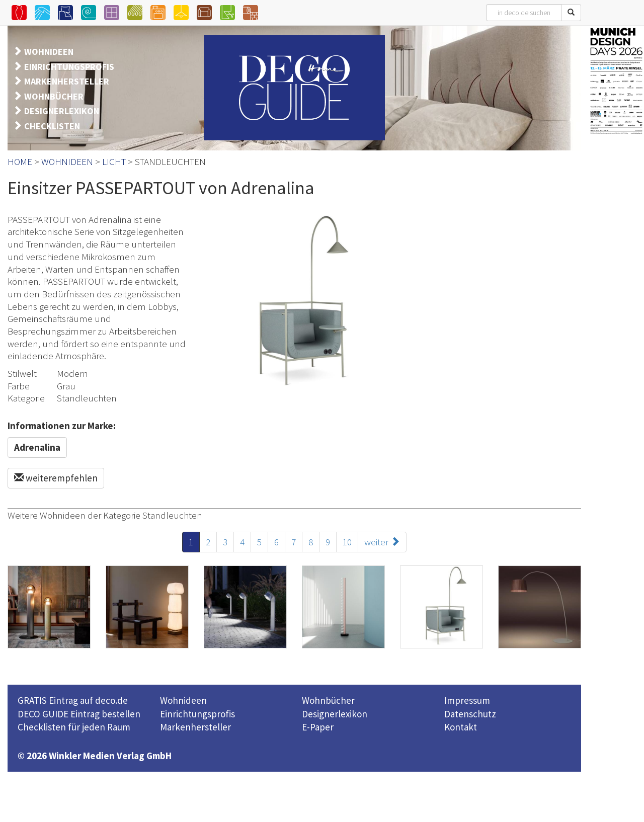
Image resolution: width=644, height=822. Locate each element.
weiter (382, 542)
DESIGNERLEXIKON (62, 111)
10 (347, 542)
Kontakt (461, 727)
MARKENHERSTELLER (67, 81)
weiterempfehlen (56, 478)
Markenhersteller (195, 727)
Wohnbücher (328, 700)
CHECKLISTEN (52, 126)
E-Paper (318, 727)
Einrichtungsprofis (197, 714)
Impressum (467, 700)
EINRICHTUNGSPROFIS (69, 67)
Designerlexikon (335, 714)
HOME (20, 161)
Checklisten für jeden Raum (74, 727)
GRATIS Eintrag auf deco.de (73, 700)
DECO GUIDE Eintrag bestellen (79, 714)
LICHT (114, 161)
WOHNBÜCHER (54, 96)
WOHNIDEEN (49, 52)
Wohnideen (183, 700)
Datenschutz (470, 714)
